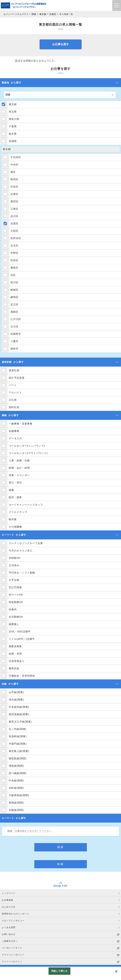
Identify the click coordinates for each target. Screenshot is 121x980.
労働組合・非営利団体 (22, 676)
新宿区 (14, 179)
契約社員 (14, 407)
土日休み (14, 565)
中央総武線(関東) (19, 707)
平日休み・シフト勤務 (22, 573)
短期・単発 (15, 654)
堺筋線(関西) (16, 766)
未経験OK (15, 558)
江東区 (14, 209)
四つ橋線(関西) (18, 773)
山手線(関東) (16, 692)
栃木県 (13, 134)
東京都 (43, 14)
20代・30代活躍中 (20, 632)
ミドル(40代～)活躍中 (22, 639)
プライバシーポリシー (13, 955)
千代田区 (16, 157)
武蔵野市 (16, 334)
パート (13, 385)
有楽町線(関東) (18, 736)
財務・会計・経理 (19, 468)
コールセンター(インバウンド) (27, 446)
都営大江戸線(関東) (20, 722)
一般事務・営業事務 (21, 424)
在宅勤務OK (16, 617)
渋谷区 (14, 187)
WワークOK (16, 595)
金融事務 (14, 431)
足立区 (14, 304)
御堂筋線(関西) (18, 758)
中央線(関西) (16, 781)
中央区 (14, 165)
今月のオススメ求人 (21, 551)
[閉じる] (116, 971)
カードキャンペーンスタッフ (26, 505)
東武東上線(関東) (19, 751)
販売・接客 (15, 497)
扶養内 (13, 609)
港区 (13, 172)
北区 (13, 275)
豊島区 (14, 268)
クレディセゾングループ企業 (26, 543)
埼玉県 (13, 112)
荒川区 (14, 282)
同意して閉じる (59, 971)
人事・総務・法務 (19, 460)
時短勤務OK (16, 602)
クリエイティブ (18, 512)
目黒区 (53, 14)
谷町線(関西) (16, 788)
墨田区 (14, 201)
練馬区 (14, 297)
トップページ (9, 893)
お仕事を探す (61, 44)
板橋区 (14, 290)
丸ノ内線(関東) (18, 729)
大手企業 (14, 580)
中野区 (14, 253)
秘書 (11, 490)
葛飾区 (14, 312)
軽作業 (13, 519)
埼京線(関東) (16, 700)
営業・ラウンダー (19, 475)
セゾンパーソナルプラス (16, 14)
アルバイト (15, 392)
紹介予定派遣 (17, 378)
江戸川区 (16, 319)
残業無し (14, 624)
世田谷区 (16, 238)
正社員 (13, 400)
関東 (34, 14)
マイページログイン (12, 962)
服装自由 (14, 668)
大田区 (14, 231)
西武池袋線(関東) (19, 714)
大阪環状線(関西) (19, 795)
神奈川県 (14, 119)
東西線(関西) (16, 803)
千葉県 (13, 126)
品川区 (14, 216)
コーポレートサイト (12, 948)
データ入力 (15, 438)
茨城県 (13, 141)
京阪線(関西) (16, 810)
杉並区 (14, 260)
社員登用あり (17, 661)
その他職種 (15, 527)
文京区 (14, 246)
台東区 (14, 194)
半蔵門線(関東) (18, 744)
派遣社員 (14, 370)
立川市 (14, 327)
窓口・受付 (15, 483)
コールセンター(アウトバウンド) (28, 453)
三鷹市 (14, 341)
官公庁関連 (15, 587)
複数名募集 (15, 646)
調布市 (14, 349)
